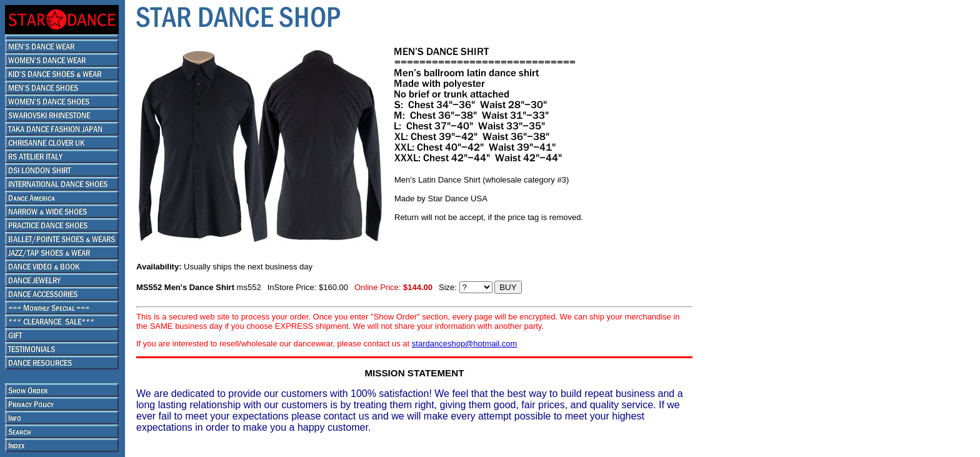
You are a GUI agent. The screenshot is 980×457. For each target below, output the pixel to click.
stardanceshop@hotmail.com (465, 344)
